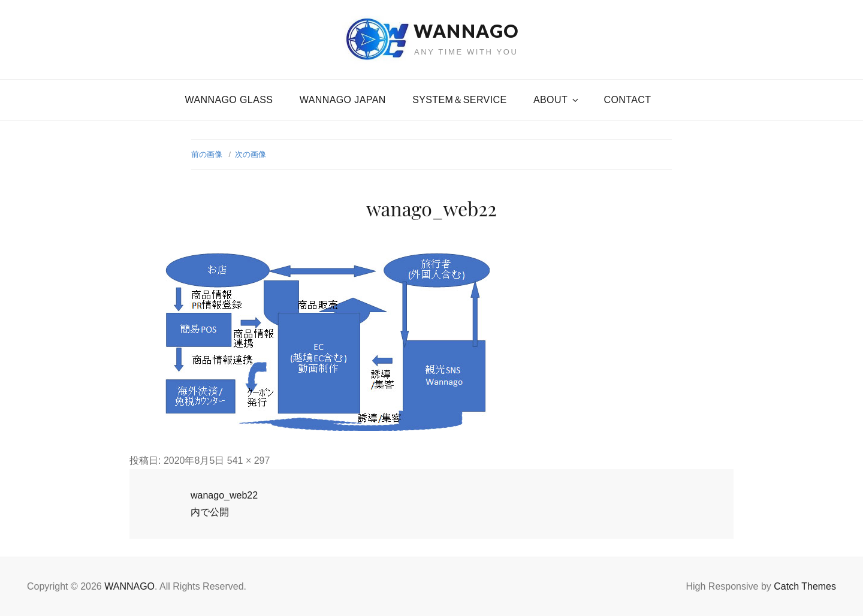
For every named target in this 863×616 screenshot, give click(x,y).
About (557, 100)
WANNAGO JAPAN (343, 100)
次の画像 (251, 154)
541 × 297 (249, 461)
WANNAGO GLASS (229, 100)
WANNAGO (466, 31)
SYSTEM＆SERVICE (459, 100)
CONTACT (628, 100)
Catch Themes (805, 586)
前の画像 (207, 154)
